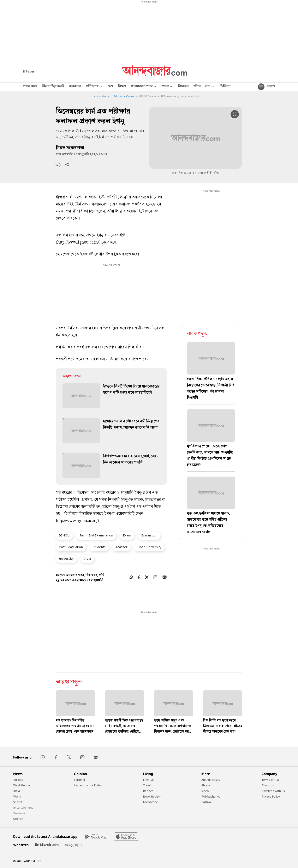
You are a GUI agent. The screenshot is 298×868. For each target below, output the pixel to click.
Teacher (121, 547)
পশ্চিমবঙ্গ (94, 87)
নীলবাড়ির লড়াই (53, 87)
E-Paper (29, 71)
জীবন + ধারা (204, 87)
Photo (206, 785)
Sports (18, 802)
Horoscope (150, 802)
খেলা (167, 87)
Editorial (79, 780)
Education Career (124, 96)
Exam (127, 535)
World (17, 796)
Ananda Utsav (211, 780)
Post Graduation (71, 547)
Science (18, 819)
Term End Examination (96, 535)
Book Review (152, 796)
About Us (268, 785)
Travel (147, 785)
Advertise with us (273, 791)
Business (19, 813)
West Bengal (22, 785)
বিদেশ (122, 87)
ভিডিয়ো (225, 87)
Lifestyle (149, 780)
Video (205, 791)
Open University (149, 547)
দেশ (110, 87)
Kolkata (18, 780)
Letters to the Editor (88, 785)
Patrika (206, 802)
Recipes (148, 791)
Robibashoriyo (211, 796)
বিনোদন (183, 87)
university (66, 558)
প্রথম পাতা (30, 87)
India (87, 558)
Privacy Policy (271, 796)
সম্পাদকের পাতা (144, 87)
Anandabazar (102, 96)
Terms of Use (271, 780)
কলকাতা (75, 87)
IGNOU (64, 535)
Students (99, 547)
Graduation (149, 535)
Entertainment (23, 808)
